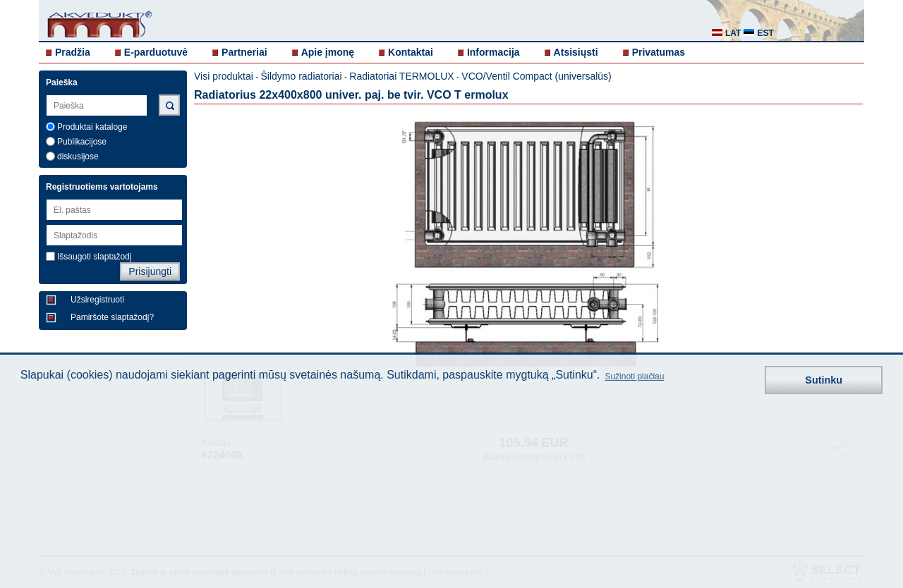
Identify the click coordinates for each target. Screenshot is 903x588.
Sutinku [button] (824, 380)
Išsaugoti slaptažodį (94, 257)
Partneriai (244, 52)
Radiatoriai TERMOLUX (401, 76)
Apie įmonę (328, 52)
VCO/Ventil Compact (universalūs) (536, 76)
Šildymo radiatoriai (301, 76)
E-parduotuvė (156, 52)
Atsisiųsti (576, 52)
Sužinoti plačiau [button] (634, 376)
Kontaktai (411, 52)
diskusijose (78, 157)
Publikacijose (82, 142)
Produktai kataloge (92, 127)
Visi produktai (224, 76)
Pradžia (73, 52)
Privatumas (659, 52)
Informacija (493, 52)
